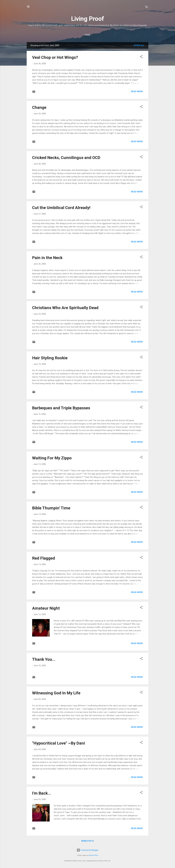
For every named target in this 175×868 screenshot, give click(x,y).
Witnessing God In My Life (56, 693)
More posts (88, 841)
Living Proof (88, 19)
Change (39, 107)
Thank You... (44, 659)
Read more (137, 91)
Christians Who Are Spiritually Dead (65, 308)
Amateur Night (46, 608)
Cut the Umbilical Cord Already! (61, 208)
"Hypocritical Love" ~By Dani (59, 743)
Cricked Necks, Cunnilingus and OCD (66, 158)
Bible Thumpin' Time (51, 508)
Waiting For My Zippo (52, 458)
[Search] (147, 7)
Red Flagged (44, 558)
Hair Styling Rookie (50, 358)
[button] (141, 57)
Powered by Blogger (88, 850)
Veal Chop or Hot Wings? (55, 57)
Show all (139, 45)
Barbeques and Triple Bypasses (61, 408)
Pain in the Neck (47, 258)
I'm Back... (42, 793)
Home (87, 35)
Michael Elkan (94, 855)
